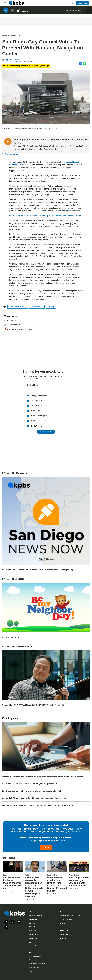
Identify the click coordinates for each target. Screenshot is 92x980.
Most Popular (10, 718)
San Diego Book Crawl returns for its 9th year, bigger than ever (30, 784)
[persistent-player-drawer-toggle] (89, 11)
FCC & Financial (35, 927)
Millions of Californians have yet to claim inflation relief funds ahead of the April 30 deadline (43, 777)
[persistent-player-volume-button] (12, 11)
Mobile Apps (33, 931)
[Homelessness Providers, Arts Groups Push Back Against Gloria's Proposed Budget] (57, 867)
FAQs (61, 927)
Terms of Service (35, 946)
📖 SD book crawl (11, 321)
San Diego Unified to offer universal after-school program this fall (31, 791)
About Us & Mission (36, 916)
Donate (46, 848)
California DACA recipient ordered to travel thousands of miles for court (34, 798)
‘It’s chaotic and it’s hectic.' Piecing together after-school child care (13, 883)
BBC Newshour (23, 11)
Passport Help (64, 935)
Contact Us (63, 923)
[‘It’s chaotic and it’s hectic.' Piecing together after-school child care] (13, 867)
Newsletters (33, 919)
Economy (6, 875)
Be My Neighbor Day (11, 637)
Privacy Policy (34, 938)
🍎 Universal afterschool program (18, 329)
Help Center (64, 938)
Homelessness (37, 307)
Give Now (83, 3)
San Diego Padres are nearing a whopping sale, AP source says (79, 882)
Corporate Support (35, 956)
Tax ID (31, 971)
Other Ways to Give (36, 967)
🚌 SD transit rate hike (13, 325)
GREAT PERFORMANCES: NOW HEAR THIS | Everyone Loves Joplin (33, 705)
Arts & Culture (74, 875)
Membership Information (37, 964)
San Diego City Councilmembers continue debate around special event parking (38, 570)
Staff (31, 942)
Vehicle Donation (35, 975)
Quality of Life (52, 875)
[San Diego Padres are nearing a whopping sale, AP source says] (79, 867)
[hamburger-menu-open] (5, 3)
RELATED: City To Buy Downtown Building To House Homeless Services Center (45, 216)
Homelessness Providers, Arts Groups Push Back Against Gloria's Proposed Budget (57, 884)
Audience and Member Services (70, 916)
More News (10, 858)
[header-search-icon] (73, 3)
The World (78, 10)
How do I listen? (65, 931)
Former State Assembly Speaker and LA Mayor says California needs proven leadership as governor (34, 887)
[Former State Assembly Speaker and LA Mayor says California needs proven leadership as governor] (35, 867)
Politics (28, 875)
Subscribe (46, 432)
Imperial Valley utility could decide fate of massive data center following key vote (38, 805)
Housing (51, 307)
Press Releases (34, 935)
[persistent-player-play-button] (6, 11)
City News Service (12, 60)
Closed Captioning (66, 919)
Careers (32, 923)
